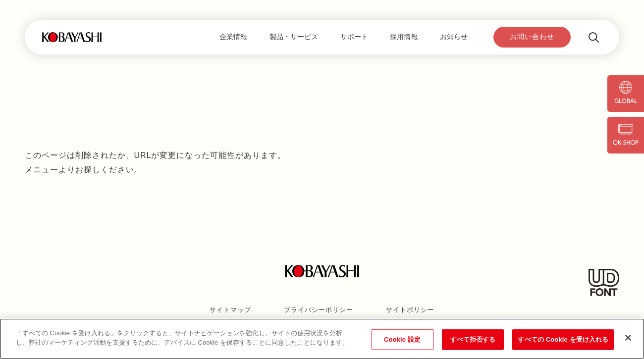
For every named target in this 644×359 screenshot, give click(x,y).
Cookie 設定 (402, 339)
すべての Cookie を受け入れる (563, 339)
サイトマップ (230, 310)
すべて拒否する (473, 339)
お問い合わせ (532, 37)
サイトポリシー (410, 310)
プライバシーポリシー (319, 310)
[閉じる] (628, 338)
